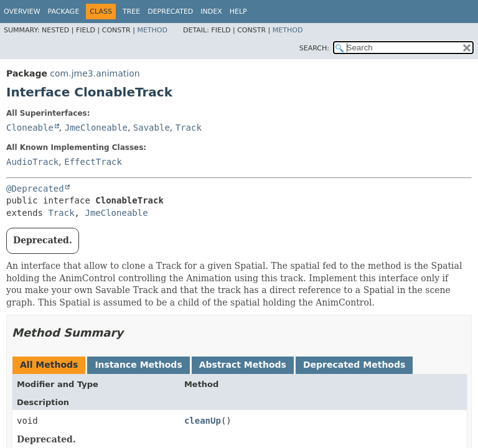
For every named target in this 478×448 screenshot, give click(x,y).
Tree (131, 12)
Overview (22, 12)
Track (189, 128)
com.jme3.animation (95, 73)
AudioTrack (32, 162)
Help (238, 12)
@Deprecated (35, 189)
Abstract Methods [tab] (243, 365)
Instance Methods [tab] (138, 365)
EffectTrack (93, 162)
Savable (152, 128)
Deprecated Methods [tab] (354, 365)
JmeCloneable (96, 128)
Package (64, 12)
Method (152, 30)
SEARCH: (314, 48)
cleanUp (203, 421)
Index (211, 12)
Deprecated (170, 12)
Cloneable (30, 128)
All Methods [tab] (49, 365)
